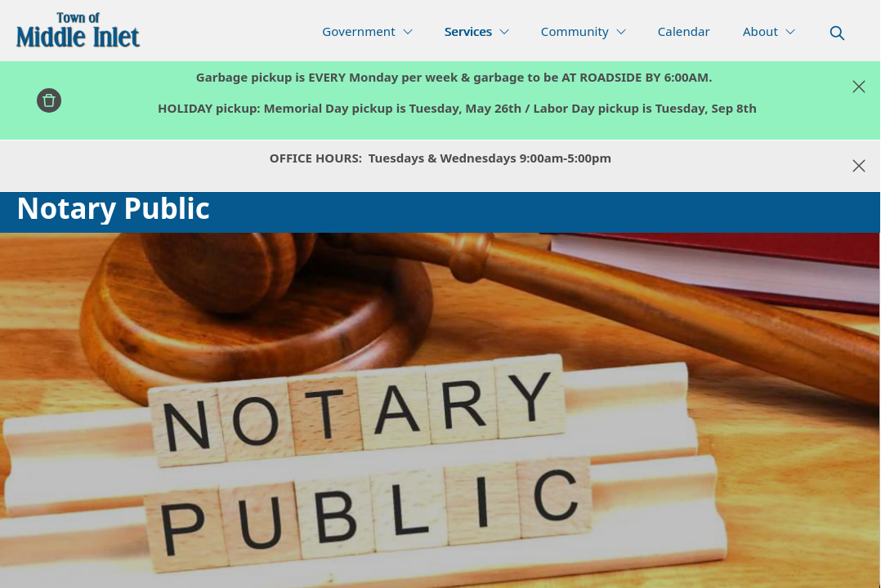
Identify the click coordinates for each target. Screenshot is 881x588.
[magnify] (837, 33)
